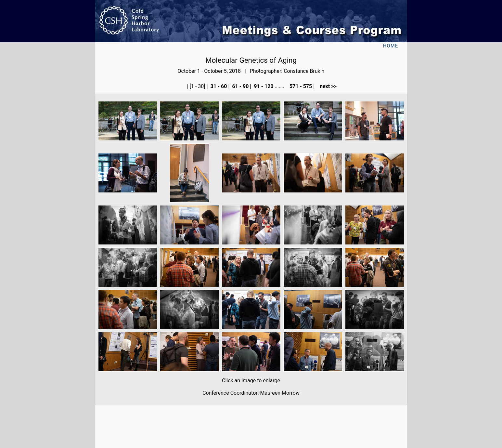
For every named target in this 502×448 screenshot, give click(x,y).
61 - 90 (240, 86)
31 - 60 (218, 86)
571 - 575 (300, 86)
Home (391, 46)
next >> (326, 86)
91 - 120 (263, 86)
